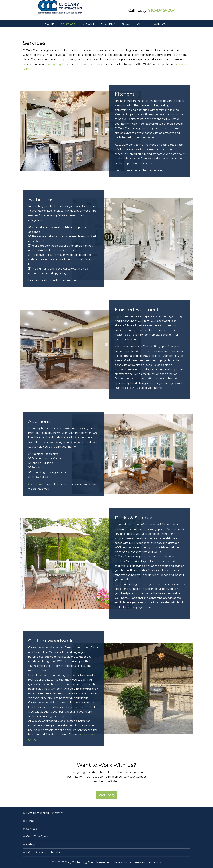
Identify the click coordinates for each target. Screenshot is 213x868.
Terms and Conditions (147, 862)
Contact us (35, 484)
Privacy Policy (122, 862)
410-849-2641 (162, 10)
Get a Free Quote (37, 837)
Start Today (106, 795)
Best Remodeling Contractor (45, 813)
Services (32, 829)
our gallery (55, 64)
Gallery (31, 844)
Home (30, 821)
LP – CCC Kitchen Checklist (44, 852)
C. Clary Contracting (63, 7)
